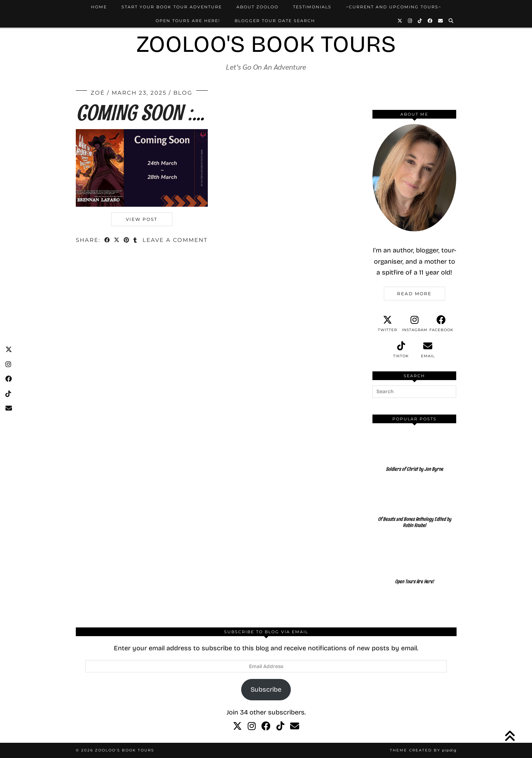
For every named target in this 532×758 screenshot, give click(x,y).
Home (99, 7)
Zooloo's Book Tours (266, 44)
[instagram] (415, 324)
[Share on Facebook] (108, 241)
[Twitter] (400, 21)
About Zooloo (257, 7)
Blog (183, 93)
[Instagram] (410, 21)
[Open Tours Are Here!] (415, 567)
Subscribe (266, 689)
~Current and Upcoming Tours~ (394, 7)
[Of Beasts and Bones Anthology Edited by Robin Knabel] (415, 510)
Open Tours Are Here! (188, 21)
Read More (414, 294)
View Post (142, 219)
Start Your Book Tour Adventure (172, 7)
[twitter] (388, 324)
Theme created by (423, 750)
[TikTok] (420, 21)
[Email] (441, 21)
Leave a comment (175, 240)
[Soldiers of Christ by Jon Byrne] (415, 454)
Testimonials (312, 7)
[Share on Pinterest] (127, 241)
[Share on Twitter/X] (117, 241)
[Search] (451, 21)
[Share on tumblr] (136, 241)
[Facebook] (430, 21)
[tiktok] (401, 350)
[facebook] (441, 324)
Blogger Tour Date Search (275, 21)
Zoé (98, 93)
